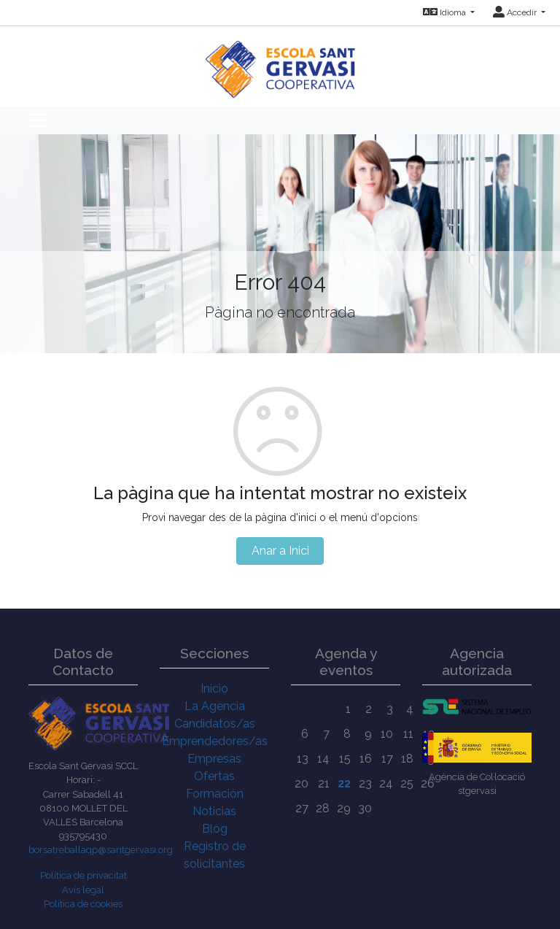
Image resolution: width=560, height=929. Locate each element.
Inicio (214, 689)
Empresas (214, 759)
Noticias (214, 811)
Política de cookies (83, 904)
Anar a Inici (280, 551)
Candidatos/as (215, 724)
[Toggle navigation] (37, 120)
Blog (215, 829)
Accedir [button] (516, 12)
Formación (215, 794)
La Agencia (215, 706)
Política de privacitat (83, 875)
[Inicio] (280, 62)
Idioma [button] (446, 12)
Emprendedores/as (215, 741)
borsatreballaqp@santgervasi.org (101, 850)
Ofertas (214, 776)
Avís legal (83, 890)
